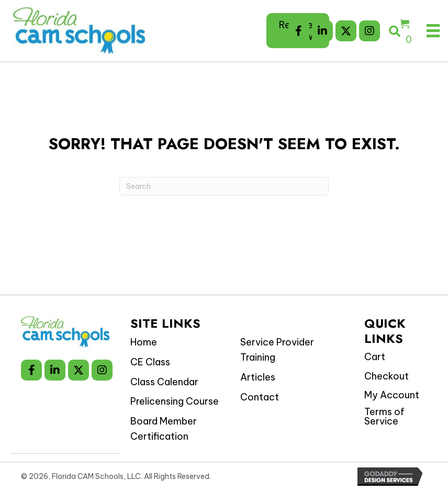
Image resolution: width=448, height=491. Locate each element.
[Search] (224, 186)
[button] (299, 31)
